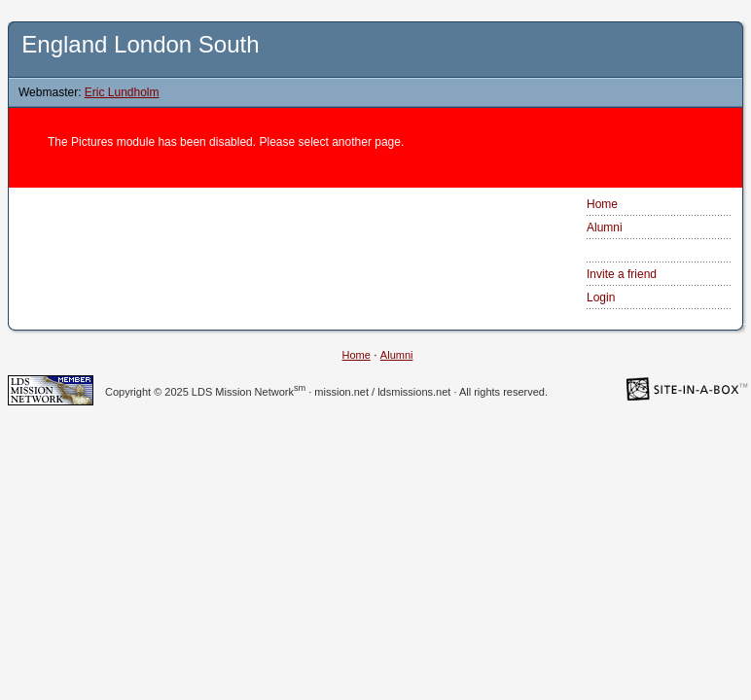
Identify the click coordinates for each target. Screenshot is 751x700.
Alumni (605, 227)
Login (601, 297)
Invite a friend (622, 274)
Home (602, 204)
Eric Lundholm (122, 92)
